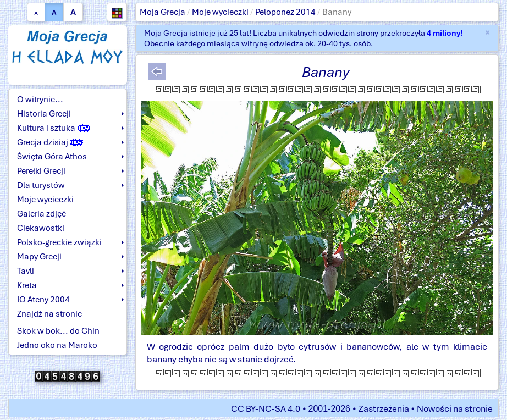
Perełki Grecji (41, 171)
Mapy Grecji (39, 257)
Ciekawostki (41, 228)
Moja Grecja (162, 12)
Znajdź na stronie (49, 314)
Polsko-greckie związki (59, 242)
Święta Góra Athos (52, 157)
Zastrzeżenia (384, 409)
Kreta (27, 285)
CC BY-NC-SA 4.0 (266, 409)
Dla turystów (41, 185)
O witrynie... (40, 100)
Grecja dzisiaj (50, 142)
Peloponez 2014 (285, 12)
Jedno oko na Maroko (57, 345)
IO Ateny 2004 (43, 300)
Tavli (26, 271)
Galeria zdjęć (42, 214)
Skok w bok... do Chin (58, 331)
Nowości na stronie (455, 409)
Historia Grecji (44, 114)
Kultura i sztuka (54, 128)
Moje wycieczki (220, 12)
